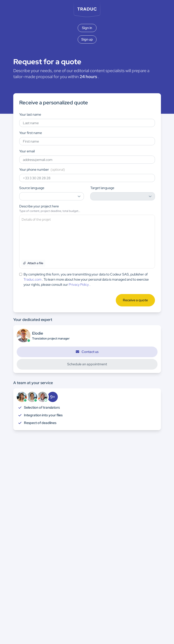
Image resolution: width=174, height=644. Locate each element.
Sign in (87, 28)
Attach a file (33, 263)
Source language (32, 188)
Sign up (87, 39)
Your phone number (42, 170)
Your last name (30, 114)
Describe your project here (39, 206)
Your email (27, 151)
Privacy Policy (79, 285)
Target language (102, 188)
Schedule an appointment (87, 364)
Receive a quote (135, 300)
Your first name (31, 133)
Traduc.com (33, 279)
